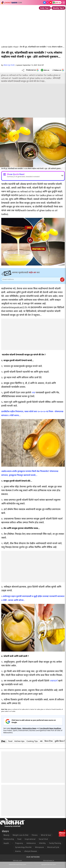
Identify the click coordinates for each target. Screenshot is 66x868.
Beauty (6, 835)
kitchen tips (19, 741)
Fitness (35, 835)
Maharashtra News (29, 728)
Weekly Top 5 (58, 8)
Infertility (42, 843)
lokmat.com (17, 860)
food (10, 741)
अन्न (33, 392)
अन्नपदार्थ (54, 681)
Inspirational (30, 839)
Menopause (39, 847)
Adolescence (31, 843)
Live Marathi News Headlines (50, 728)
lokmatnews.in (49, 860)
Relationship (9, 839)
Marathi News (16, 728)
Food (16, 47)
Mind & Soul (46, 835)
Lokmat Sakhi (7, 47)
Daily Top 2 (45, 8)
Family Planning (55, 843)
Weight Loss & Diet (20, 835)
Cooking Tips (32, 741)
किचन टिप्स (49, 741)
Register (62, 280)
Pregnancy (19, 843)
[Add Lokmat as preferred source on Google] (32, 70)
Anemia (18, 851)
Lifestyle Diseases (30, 851)
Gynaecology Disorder (23, 847)
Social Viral (43, 839)
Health (6, 843)
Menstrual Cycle (53, 847)
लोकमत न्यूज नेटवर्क (9, 65)
